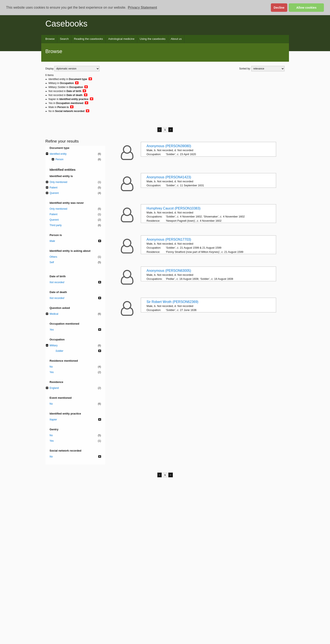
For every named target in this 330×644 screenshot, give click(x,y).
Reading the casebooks (88, 39)
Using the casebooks (153, 39)
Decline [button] (279, 8)
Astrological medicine (121, 39)
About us (176, 39)
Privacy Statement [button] (142, 7)
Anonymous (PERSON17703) (169, 239)
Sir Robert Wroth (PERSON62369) (172, 302)
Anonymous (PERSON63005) (169, 271)
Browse (50, 39)
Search (64, 39)
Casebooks (67, 24)
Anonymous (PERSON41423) (169, 177)
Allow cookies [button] (306, 8)
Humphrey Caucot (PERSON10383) (173, 208)
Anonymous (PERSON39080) (169, 146)
